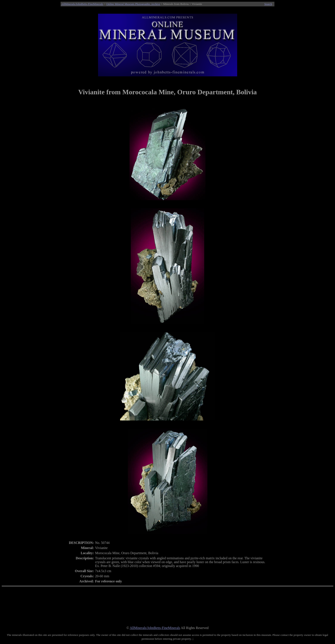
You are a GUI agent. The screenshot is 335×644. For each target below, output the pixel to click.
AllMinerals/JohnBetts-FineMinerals (82, 4)
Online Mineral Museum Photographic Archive (133, 4)
